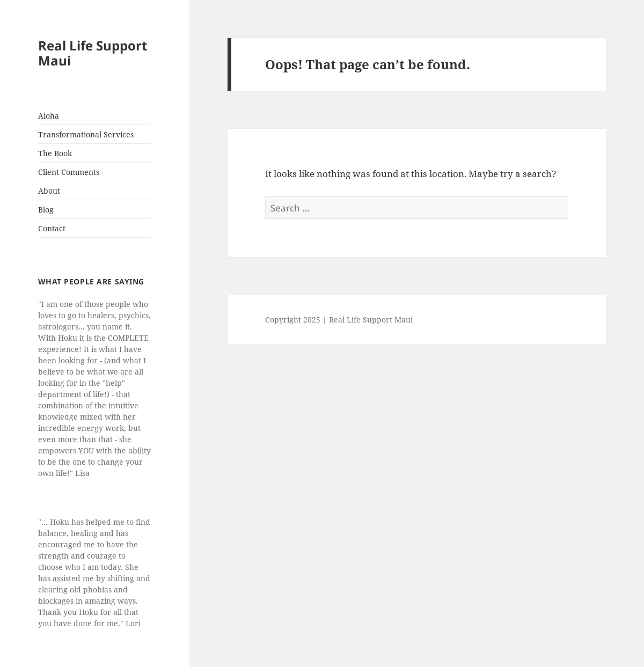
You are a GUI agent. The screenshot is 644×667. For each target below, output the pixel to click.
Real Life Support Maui (93, 53)
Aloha (49, 116)
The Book (55, 153)
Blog (46, 210)
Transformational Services (86, 134)
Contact (52, 228)
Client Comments (69, 172)
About (49, 191)
